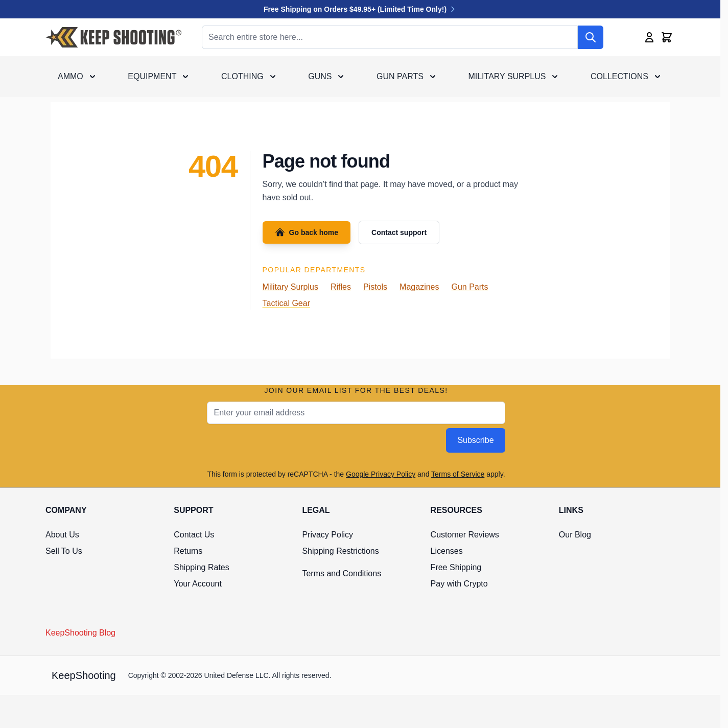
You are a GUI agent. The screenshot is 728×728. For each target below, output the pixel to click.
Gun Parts (400, 76)
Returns (188, 551)
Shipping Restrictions (340, 551)
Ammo (71, 76)
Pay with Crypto (459, 584)
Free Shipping (456, 567)
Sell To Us (64, 551)
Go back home (307, 232)
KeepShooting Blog (80, 633)
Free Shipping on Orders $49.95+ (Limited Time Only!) (360, 9)
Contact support (399, 232)
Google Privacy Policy (381, 474)
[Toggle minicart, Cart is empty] (667, 37)
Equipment (152, 76)
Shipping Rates (202, 567)
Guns (320, 76)
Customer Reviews (465, 535)
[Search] (591, 37)
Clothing (242, 76)
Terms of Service (458, 474)
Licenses (447, 551)
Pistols (375, 287)
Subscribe (475, 440)
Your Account (198, 584)
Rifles (341, 287)
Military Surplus (507, 76)
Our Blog (575, 535)
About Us (62, 535)
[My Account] (649, 37)
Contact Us (194, 535)
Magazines (419, 287)
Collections (619, 76)
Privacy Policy (327, 535)
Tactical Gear (286, 303)
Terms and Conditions (342, 573)
